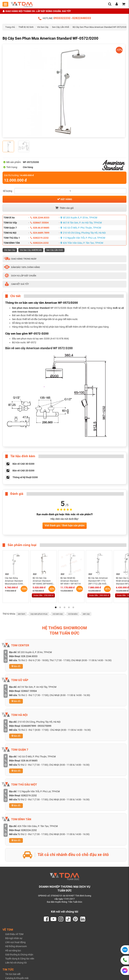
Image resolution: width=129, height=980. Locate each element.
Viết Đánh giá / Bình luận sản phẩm (65, 525)
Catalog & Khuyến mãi (17, 978)
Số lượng (8, 191)
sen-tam (21, 614)
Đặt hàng (65, 199)
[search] (110, 4)
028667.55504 (39, 223)
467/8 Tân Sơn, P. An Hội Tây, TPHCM (81, 223)
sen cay (86, 614)
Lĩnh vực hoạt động (15, 943)
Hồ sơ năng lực (13, 951)
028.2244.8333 (40, 218)
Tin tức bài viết (13, 974)
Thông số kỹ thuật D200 (25, 477)
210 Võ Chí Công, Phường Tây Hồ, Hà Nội (83, 233)
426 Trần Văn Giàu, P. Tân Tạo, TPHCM (82, 243)
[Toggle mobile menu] (5, 4)
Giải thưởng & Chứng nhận (19, 955)
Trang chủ (10, 27)
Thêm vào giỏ (64, 208)
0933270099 (45, 726)
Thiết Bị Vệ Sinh (26, 27)
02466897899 (29, 726)
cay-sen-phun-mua (39, 614)
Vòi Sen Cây (43, 27)
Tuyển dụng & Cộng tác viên (20, 959)
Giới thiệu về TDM (14, 934)
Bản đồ (16, 666)
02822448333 (82, 18)
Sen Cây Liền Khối (61, 27)
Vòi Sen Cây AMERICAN (31, 250)
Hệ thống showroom (16, 947)
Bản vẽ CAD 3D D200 (23, 464)
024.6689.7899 (40, 233)
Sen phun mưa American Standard (31, 308)
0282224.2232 (39, 243)
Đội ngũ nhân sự (14, 939)
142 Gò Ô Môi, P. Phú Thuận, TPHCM (81, 228)
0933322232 (62, 18)
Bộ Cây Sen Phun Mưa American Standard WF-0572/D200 (100, 27)
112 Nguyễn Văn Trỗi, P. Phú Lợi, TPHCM (83, 238)
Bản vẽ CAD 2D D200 (23, 471)
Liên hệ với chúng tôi (16, 963)
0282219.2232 (39, 238)
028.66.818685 (40, 228)
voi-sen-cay (58, 614)
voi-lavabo (73, 614)
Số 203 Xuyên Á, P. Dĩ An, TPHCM (79, 218)
